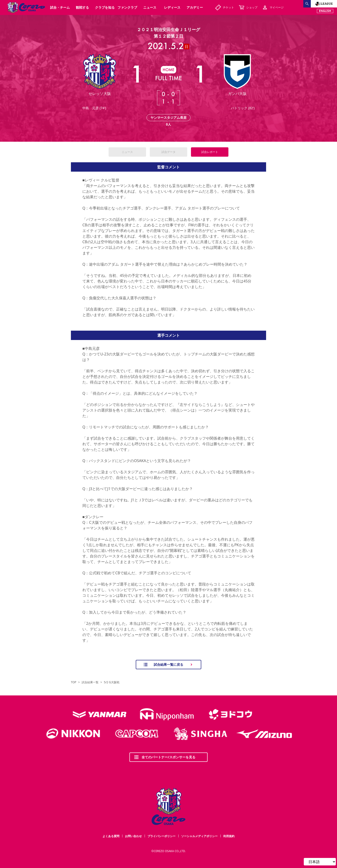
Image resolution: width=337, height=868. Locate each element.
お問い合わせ (133, 836)
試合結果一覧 (90, 682)
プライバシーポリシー (161, 836)
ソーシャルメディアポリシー (199, 836)
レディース (172, 7)
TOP (74, 682)
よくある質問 (111, 836)
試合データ (168, 152)
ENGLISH (325, 11)
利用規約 (229, 836)
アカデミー (195, 7)
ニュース (127, 152)
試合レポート (210, 152)
